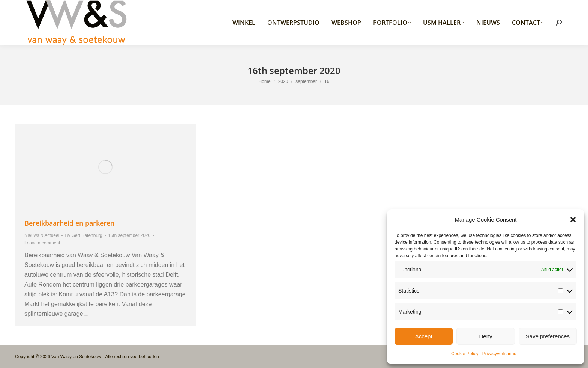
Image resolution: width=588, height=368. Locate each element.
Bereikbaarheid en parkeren (69, 223)
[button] (573, 220)
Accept (424, 336)
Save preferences (548, 336)
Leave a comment (42, 243)
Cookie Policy (465, 354)
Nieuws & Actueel (42, 235)
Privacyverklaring (499, 354)
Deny (485, 336)
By (83, 235)
